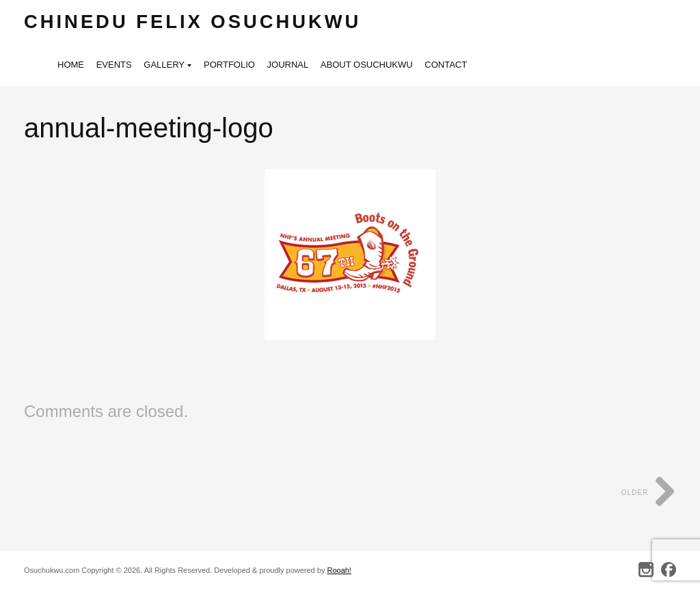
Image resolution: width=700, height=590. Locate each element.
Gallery (167, 66)
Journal (288, 65)
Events (114, 65)
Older (649, 493)
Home (71, 65)
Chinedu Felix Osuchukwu (192, 22)
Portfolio (229, 65)
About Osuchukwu (367, 65)
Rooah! (339, 570)
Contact (446, 65)
